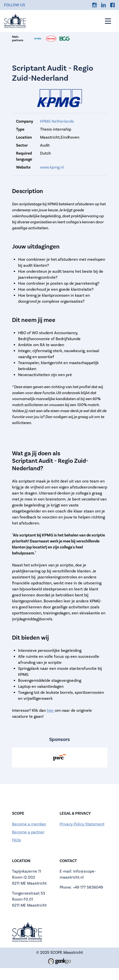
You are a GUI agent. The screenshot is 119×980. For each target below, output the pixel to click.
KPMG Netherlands (57, 121)
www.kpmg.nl (52, 167)
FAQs (17, 840)
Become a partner (28, 832)
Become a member (29, 824)
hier (51, 710)
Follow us (15, 5)
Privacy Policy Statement (82, 824)
